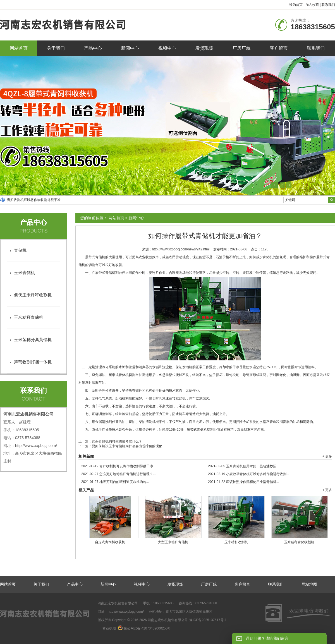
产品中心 (93, 48)
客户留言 (279, 48)
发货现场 (204, 48)
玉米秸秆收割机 (236, 542)
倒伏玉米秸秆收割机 (33, 295)
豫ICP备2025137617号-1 (208, 620)
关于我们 (56, 48)
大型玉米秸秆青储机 (173, 542)
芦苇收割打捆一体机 (33, 362)
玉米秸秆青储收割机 (299, 542)
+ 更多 (327, 456)
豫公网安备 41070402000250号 (144, 628)
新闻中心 (130, 48)
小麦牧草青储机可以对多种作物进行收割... (249, 474)
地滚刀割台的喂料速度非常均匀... (115, 482)
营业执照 (109, 628)
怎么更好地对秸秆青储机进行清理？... (119, 474)
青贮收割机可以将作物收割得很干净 (34, 200)
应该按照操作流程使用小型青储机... (244, 482)
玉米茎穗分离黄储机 (33, 340)
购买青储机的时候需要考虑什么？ (117, 441)
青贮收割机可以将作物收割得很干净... (119, 466)
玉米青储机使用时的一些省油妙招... (244, 466)
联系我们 (328, 5)
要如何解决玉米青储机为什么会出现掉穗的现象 (127, 446)
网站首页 (19, 48)
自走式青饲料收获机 (110, 542)
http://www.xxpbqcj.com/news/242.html (181, 249)
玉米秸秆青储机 (29, 317)
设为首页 (296, 5)
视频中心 (167, 48)
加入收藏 (312, 5)
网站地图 (309, 584)
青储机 (20, 250)
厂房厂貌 (241, 48)
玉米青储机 (24, 273)
